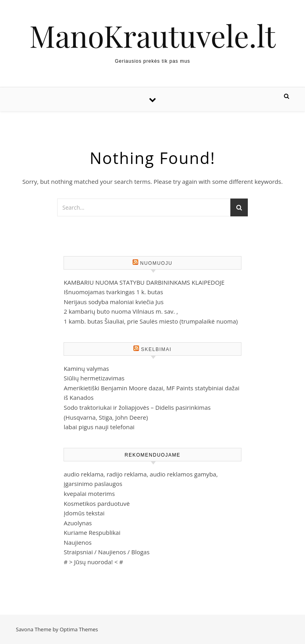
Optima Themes (79, 629)
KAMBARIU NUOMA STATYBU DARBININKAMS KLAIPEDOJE (144, 282)
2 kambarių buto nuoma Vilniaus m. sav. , (121, 311)
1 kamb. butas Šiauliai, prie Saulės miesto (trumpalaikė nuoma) (151, 321)
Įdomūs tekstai (84, 513)
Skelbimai (156, 349)
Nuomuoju (156, 263)
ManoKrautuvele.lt (152, 36)
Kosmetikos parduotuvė (97, 503)
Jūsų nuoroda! (93, 562)
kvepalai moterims (89, 494)
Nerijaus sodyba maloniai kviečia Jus (113, 302)
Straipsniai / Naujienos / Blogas (106, 552)
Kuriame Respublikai (92, 532)
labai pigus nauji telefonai (99, 427)
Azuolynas (78, 523)
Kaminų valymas (86, 368)
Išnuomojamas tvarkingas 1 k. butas (113, 292)
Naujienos (77, 542)
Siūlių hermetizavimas (94, 378)
